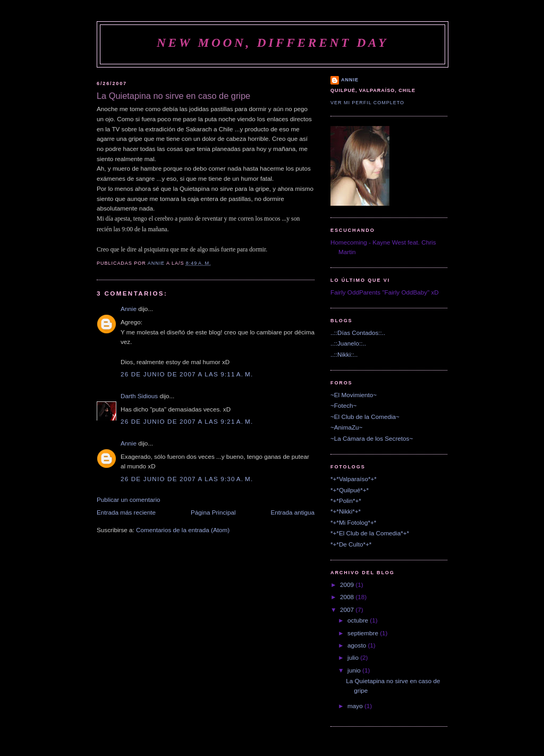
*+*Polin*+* (346, 501)
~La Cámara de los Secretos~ (372, 438)
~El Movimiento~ (354, 395)
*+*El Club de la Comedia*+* (370, 533)
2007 (348, 610)
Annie (129, 309)
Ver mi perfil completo (367, 103)
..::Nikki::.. (344, 354)
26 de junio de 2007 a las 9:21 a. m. (187, 421)
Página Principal (213, 512)
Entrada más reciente (126, 512)
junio (355, 670)
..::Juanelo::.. (348, 343)
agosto (358, 645)
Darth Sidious (139, 396)
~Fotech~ (343, 405)
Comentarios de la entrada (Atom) (183, 530)
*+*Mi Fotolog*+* (353, 522)
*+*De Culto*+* (351, 544)
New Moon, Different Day (273, 43)
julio (354, 657)
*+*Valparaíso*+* (354, 479)
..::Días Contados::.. (358, 333)
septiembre (364, 633)
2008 (348, 597)
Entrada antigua (292, 512)
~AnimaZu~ (346, 427)
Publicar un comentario (129, 499)
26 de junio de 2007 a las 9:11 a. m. (187, 374)
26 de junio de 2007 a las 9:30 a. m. (187, 479)
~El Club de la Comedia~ (365, 417)
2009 (348, 585)
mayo (356, 706)
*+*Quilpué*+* (350, 490)
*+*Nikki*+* (346, 511)
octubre (359, 620)
